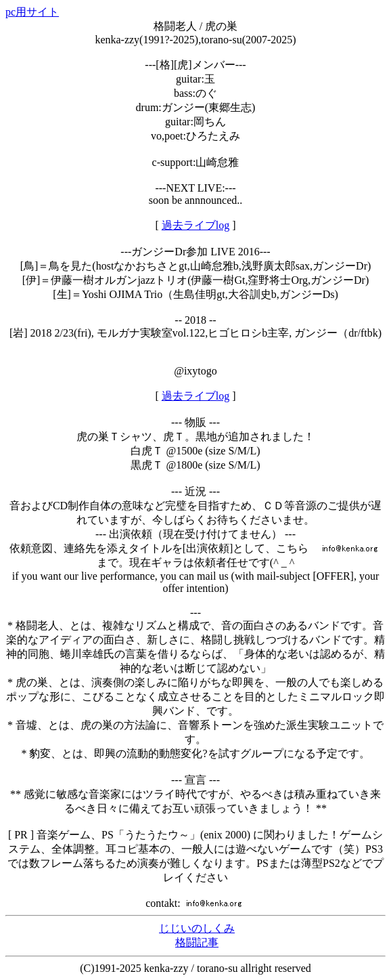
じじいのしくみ (197, 928)
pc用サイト (32, 12)
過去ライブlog (195, 225)
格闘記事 (197, 942)
